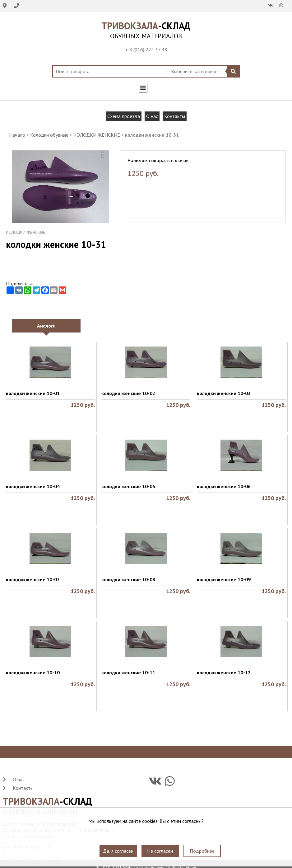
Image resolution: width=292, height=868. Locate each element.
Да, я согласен (118, 851)
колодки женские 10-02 (128, 393)
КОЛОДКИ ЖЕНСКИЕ (97, 135)
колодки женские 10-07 (33, 579)
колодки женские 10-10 (33, 672)
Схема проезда (124, 116)
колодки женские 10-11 (128, 672)
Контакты (175, 116)
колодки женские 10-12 (224, 672)
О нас (152, 116)
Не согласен (160, 851)
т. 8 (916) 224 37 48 (146, 50)
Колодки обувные (49, 135)
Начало (17, 135)
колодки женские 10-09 (224, 579)
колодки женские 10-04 (33, 486)
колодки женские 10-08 (128, 579)
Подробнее (202, 851)
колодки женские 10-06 (224, 486)
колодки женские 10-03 (224, 393)
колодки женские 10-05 (128, 486)
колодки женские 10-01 (33, 393)
